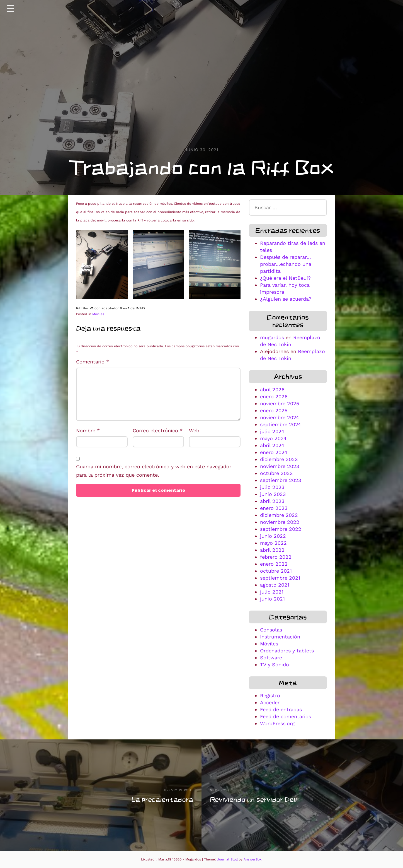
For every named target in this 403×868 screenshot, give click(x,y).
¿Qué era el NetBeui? (285, 278)
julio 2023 (272, 487)
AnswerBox (253, 859)
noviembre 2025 (280, 403)
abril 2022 (272, 550)
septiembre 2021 (280, 578)
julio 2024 (272, 431)
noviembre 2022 (280, 522)
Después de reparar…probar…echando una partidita (286, 264)
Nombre (88, 431)
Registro (270, 695)
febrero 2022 (276, 557)
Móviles (98, 314)
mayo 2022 (273, 543)
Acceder (270, 702)
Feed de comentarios (286, 716)
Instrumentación (280, 637)
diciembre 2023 (279, 459)
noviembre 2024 (280, 417)
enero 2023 (274, 508)
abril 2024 (272, 445)
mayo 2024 (273, 438)
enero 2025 (274, 410)
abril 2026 (272, 390)
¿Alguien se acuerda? (286, 299)
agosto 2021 (275, 585)
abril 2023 (272, 501)
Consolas (271, 630)
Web (194, 431)
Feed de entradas (281, 709)
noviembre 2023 (280, 466)
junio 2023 (273, 494)
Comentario (93, 362)
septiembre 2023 (281, 480)
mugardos (272, 337)
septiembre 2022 (281, 529)
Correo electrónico (158, 431)
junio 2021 (272, 599)
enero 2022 (274, 564)
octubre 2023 (276, 473)
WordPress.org (277, 723)
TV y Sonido (275, 665)
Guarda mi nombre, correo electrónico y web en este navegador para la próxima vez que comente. (154, 471)
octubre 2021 (276, 571)
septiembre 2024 (281, 424)
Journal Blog (228, 859)
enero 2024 (274, 452)
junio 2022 (273, 536)
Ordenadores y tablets (287, 651)
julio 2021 (272, 592)
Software (271, 658)
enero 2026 (274, 396)
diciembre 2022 (279, 515)
